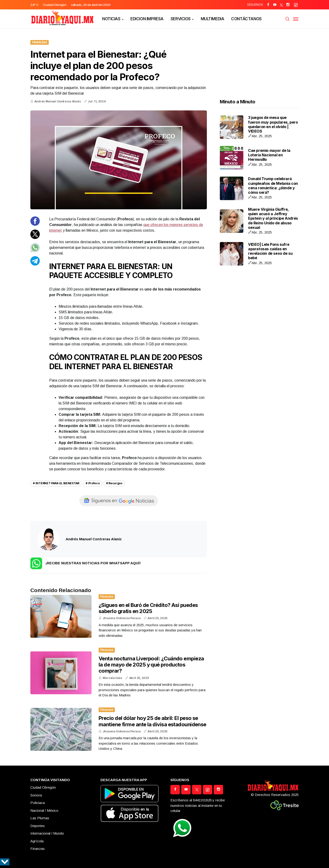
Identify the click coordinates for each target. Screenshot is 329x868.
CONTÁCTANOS (246, 19)
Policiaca (38, 803)
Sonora (36, 795)
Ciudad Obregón (43, 787)
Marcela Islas (112, 678)
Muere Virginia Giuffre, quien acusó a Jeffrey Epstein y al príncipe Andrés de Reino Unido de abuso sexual (273, 218)
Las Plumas (40, 818)
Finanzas (40, 42)
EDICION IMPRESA (147, 19)
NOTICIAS (111, 19)
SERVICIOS (181, 19)
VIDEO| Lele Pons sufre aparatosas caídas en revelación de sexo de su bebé (270, 251)
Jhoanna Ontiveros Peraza (122, 618)
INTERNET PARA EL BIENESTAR (57, 483)
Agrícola (37, 841)
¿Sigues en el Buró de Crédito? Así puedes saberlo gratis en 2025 (148, 608)
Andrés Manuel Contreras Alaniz (58, 101)
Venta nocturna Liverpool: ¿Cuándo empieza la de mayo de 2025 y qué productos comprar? (151, 665)
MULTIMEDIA (213, 19)
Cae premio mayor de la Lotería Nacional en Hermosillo (269, 155)
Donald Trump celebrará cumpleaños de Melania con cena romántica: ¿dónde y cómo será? (273, 186)
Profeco (94, 483)
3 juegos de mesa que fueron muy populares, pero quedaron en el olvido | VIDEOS (273, 124)
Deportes (38, 826)
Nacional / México (44, 810)
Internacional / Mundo (47, 833)
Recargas (115, 483)
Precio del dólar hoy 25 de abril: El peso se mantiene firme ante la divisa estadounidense (152, 721)
